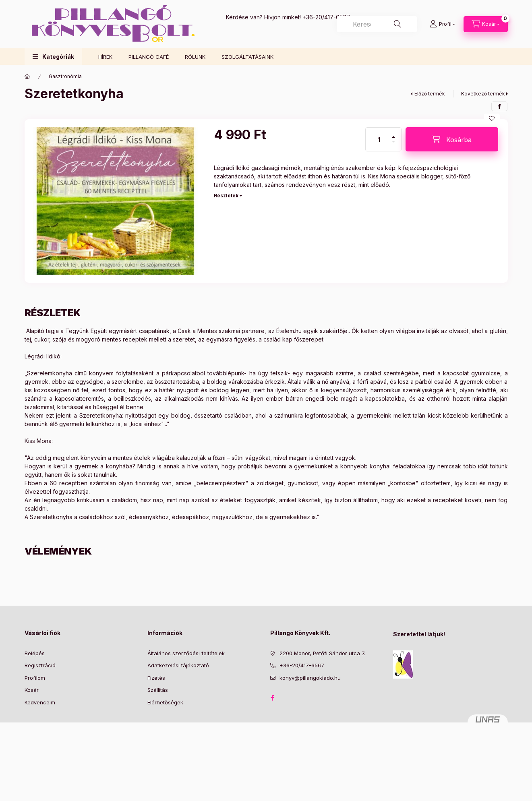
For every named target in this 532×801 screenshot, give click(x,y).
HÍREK (105, 57)
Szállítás (158, 690)
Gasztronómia (65, 76)
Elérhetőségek (165, 702)
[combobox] (377, 24)
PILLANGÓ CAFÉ (149, 57)
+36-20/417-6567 (326, 17)
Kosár (32, 690)
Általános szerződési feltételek (186, 653)
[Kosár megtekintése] (486, 24)
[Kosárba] (452, 139)
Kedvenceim (40, 702)
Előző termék (430, 94)
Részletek (226, 196)
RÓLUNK (195, 57)
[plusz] (393, 133)
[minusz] (393, 145)
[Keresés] (397, 24)
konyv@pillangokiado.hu (310, 678)
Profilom (35, 678)
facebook (273, 698)
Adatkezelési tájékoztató (178, 665)
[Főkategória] (27, 77)
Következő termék (483, 94)
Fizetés (156, 678)
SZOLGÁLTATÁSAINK (247, 57)
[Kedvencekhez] (492, 118)
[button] (53, 57)
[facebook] (499, 106)
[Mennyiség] (379, 139)
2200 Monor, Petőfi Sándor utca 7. (322, 653)
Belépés (35, 653)
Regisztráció (40, 665)
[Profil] (442, 24)
